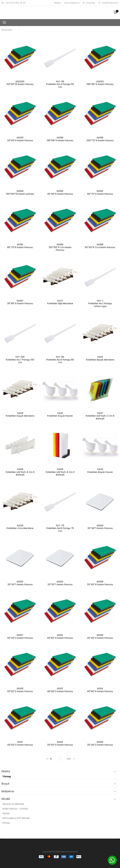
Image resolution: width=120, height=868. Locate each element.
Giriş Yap (89, 3)
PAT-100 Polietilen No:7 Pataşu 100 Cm (20, 360)
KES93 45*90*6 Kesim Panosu (60, 192)
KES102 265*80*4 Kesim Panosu (100, 83)
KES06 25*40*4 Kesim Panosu (100, 637)
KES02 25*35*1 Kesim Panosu (60, 583)
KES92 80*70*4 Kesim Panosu (100, 192)
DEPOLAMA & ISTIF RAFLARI (16, 818)
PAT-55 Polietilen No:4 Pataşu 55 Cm (60, 84)
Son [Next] (71, 759)
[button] (116, 12)
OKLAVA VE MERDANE (13, 804)
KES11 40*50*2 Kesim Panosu (20, 743)
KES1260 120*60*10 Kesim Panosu (20, 83)
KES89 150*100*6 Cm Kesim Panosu (60, 247)
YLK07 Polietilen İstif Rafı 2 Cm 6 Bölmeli (100, 416)
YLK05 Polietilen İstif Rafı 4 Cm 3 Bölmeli (60, 472)
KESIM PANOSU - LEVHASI (15, 809)
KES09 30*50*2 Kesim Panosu (20, 690)
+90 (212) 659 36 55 (13, 3)
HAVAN (6, 813)
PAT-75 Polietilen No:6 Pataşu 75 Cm (60, 528)
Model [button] (6, 799)
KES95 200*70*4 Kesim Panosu (100, 139)
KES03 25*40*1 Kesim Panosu (20, 583)
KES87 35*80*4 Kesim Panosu (20, 302)
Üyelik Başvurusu (108, 3)
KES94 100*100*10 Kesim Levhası (20, 192)
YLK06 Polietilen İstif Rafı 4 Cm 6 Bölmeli (20, 472)
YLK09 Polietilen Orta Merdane (20, 527)
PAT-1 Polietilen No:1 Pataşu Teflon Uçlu (100, 304)
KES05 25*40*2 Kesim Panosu (100, 743)
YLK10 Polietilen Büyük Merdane (100, 358)
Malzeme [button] (8, 791)
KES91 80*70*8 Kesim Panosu (20, 246)
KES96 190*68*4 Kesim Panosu (60, 139)
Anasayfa (7, 30)
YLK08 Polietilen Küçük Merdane (20, 415)
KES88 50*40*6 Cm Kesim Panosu (100, 246)
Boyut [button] (5, 784)
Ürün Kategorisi (72, 3)
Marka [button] (6, 771)
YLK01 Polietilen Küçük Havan (60, 415)
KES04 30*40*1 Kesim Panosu (100, 527)
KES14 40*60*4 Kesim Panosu (100, 690)
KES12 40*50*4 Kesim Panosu (60, 637)
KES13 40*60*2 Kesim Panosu (60, 690)
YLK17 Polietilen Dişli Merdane (60, 302)
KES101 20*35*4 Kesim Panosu (20, 139)
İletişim (57, 3)
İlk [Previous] (49, 759)
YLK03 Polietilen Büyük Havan (100, 471)
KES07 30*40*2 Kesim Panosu (20, 637)
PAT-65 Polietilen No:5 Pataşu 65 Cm (60, 360)
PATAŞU (6, 823)
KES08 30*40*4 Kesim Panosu (100, 583)
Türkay (7, 776)
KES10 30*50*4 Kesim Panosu (60, 743)
